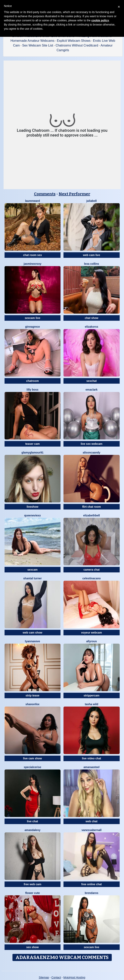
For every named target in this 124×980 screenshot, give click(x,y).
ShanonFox (33, 704)
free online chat (91, 884)
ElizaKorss (92, 327)
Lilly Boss (32, 390)
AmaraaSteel (91, 767)
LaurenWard (33, 201)
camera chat (92, 570)
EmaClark (91, 390)
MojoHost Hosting (74, 977)
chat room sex (33, 255)
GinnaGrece (33, 327)
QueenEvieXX (32, 515)
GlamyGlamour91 (33, 453)
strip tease (32, 695)
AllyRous (92, 641)
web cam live (92, 255)
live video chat (92, 758)
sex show (33, 947)
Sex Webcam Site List (38, 45)
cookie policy (100, 20)
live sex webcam (92, 444)
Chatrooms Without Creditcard (77, 45)
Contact (56, 977)
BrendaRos (92, 893)
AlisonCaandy (91, 453)
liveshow (33, 507)
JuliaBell (92, 201)
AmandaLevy (32, 830)
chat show (92, 318)
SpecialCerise (32, 767)
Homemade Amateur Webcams (32, 41)
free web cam (33, 884)
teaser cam (33, 444)
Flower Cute (32, 893)
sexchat (92, 381)
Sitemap (44, 977)
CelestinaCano (91, 578)
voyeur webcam (91, 633)
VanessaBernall (91, 830)
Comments (45, 194)
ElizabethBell (92, 515)
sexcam (33, 570)
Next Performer (74, 194)
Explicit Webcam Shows (74, 41)
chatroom (32, 381)
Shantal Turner (33, 578)
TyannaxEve (32, 641)
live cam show (33, 758)
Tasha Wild (92, 704)
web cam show (33, 633)
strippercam (92, 695)
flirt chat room (92, 507)
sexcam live (33, 318)
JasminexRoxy (33, 264)
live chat (32, 821)
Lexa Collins (91, 264)
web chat (92, 821)
